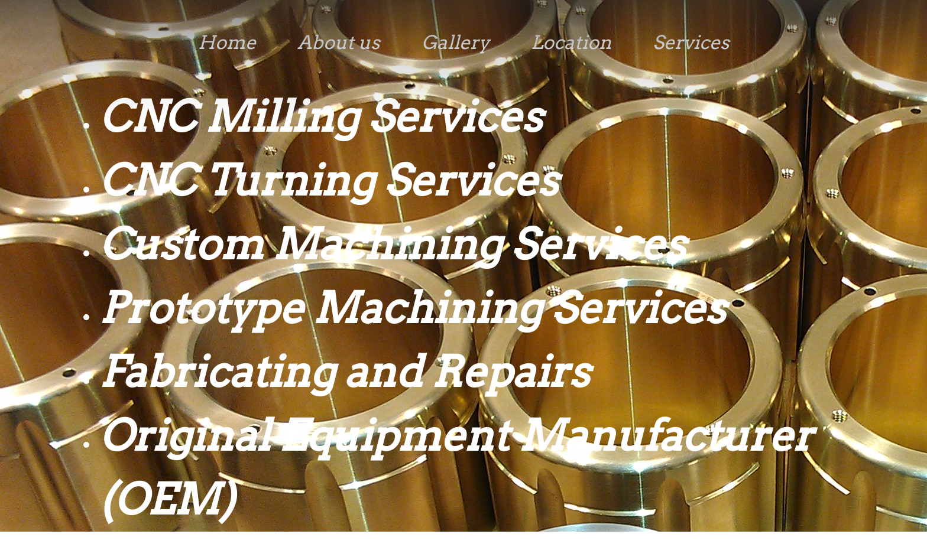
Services (691, 42)
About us (339, 42)
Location (571, 42)
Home (227, 42)
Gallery (456, 42)
